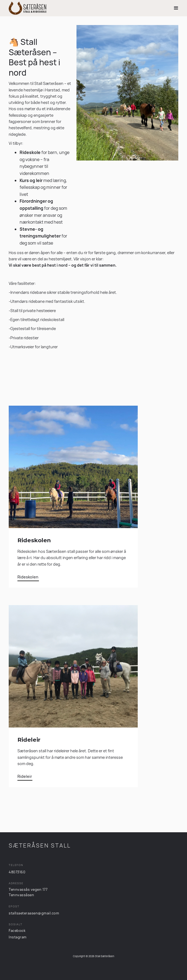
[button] (176, 8)
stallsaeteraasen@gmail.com (34, 913)
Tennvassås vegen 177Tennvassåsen (28, 892)
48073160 (17, 872)
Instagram (18, 937)
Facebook (17, 930)
